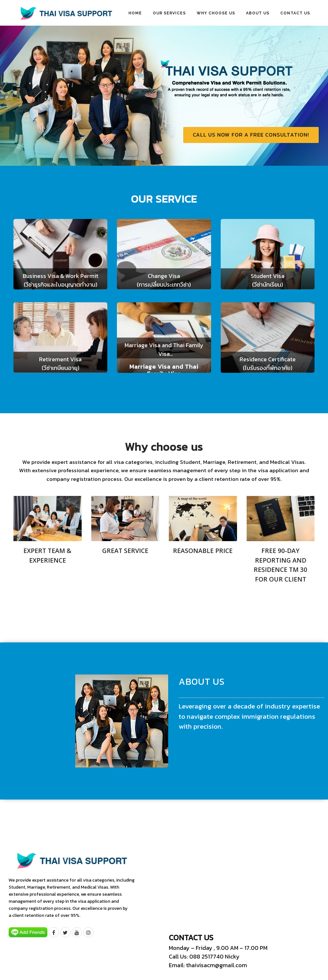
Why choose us (216, 13)
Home (135, 13)
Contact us (295, 13)
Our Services (169, 13)
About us (258, 13)
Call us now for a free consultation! (251, 135)
